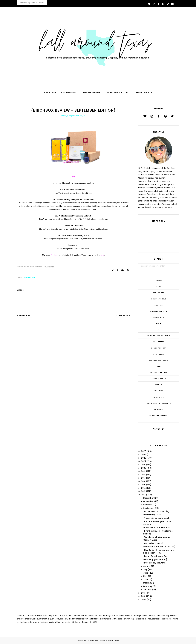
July (145, 569)
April (146, 580)
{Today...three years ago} (156, 518)
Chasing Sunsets (159, 311)
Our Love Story (159, 348)
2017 (143, 478)
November (148, 501)
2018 (143, 475)
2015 (143, 485)
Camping (159, 305)
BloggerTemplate (113, 641)
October (148, 505)
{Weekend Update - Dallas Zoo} (159, 547)
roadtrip (159, 409)
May (145, 576)
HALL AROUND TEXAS (91, 641)
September (149, 508)
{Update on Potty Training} (157, 511)
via (73, 176)
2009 (144, 600)
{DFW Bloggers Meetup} (155, 560)
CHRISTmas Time (159, 299)
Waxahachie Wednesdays (159, 403)
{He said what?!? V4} (154, 543)
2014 (143, 488)
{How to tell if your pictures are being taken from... (159, 551)
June (146, 573)
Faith (159, 323)
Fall (159, 330)
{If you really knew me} (155, 563)
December (148, 498)
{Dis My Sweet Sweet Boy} (156, 556)
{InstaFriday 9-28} (152, 515)
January (147, 590)
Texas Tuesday (159, 379)
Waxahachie (159, 397)
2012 (143, 495)
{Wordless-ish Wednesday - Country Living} (157, 538)
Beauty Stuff (29, 277)
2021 (143, 465)
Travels (159, 385)
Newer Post (25, 315)
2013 (143, 491)
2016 (143, 481)
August (147, 566)
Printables (159, 354)
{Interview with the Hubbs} (156, 528)
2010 (143, 596)
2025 (159, 287)
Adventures (159, 293)
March (146, 583)
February (148, 586)
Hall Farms (159, 342)
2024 (144, 455)
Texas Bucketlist (159, 372)
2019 (143, 471)
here (103, 255)
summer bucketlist (159, 415)
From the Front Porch (159, 336)
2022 (144, 461)
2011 (143, 593)
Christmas (159, 317)
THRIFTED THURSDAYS (159, 360)
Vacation (159, 391)
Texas (159, 366)
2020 (144, 468)
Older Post (122, 315)
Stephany (55, 255)
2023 (144, 458)
